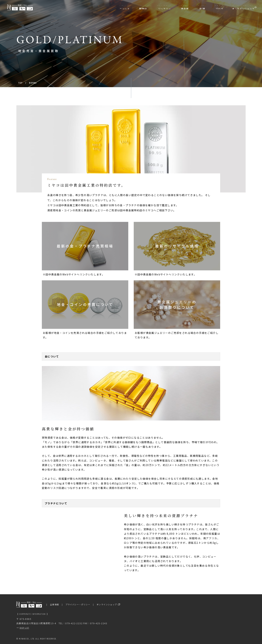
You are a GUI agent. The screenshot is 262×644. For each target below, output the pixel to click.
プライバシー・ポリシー (78, 604)
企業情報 (55, 604)
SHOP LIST (24, 628)
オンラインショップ (107, 604)
